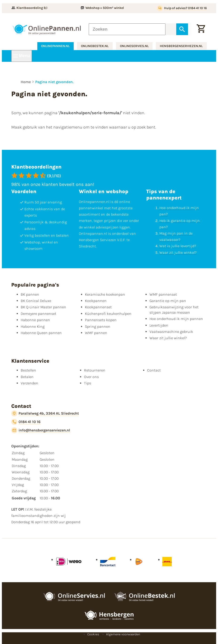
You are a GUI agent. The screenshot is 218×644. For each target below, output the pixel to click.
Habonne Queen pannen (41, 333)
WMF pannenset (163, 294)
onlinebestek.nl (95, 46)
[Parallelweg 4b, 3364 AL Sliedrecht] (45, 413)
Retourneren (95, 370)
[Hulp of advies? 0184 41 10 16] (182, 8)
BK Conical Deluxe (36, 301)
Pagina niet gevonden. (54, 82)
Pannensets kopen (101, 320)
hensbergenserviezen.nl (181, 46)
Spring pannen (98, 326)
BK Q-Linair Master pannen (43, 307)
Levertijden (159, 325)
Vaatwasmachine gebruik (171, 332)
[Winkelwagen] (201, 29)
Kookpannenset (98, 307)
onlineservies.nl (134, 46)
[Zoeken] (127, 29)
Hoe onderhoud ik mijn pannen (176, 319)
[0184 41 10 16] (26, 422)
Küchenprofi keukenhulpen (108, 314)
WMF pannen (96, 333)
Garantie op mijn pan (168, 301)
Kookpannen (96, 301)
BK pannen (30, 294)
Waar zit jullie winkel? (178, 252)
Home (26, 82)
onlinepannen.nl (55, 46)
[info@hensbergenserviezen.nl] (41, 430)
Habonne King (33, 326)
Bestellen (28, 370)
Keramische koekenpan (105, 294)
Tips (88, 383)
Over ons (91, 377)
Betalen (27, 377)
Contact (154, 370)
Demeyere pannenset (38, 314)
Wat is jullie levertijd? (178, 246)
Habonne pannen (35, 320)
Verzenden (29, 383)
